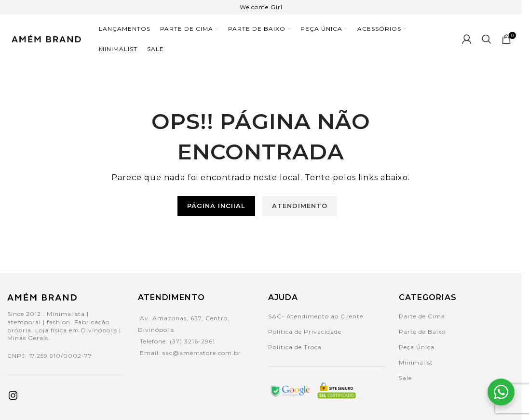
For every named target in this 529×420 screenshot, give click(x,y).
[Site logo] (46, 38)
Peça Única (417, 347)
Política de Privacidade (305, 331)
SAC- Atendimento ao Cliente (316, 316)
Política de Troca (295, 347)
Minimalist (416, 362)
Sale (405, 377)
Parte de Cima (422, 316)
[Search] (487, 39)
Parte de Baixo (422, 331)
